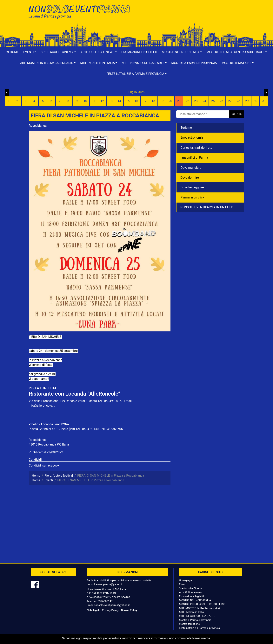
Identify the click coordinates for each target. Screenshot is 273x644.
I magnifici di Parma (194, 158)
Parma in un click (192, 197)
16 (136, 101)
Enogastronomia (192, 138)
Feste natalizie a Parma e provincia (199, 628)
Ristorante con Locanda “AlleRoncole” (75, 394)
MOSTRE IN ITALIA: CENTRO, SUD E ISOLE (204, 604)
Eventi (183, 584)
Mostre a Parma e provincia (194, 63)
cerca (237, 114)
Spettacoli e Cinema (191, 588)
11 (94, 101)
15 (128, 101)
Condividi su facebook (44, 465)
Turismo (186, 128)
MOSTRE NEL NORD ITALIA (195, 600)
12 (102, 101)
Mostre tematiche (189, 624)
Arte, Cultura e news (191, 592)
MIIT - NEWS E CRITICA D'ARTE (197, 616)
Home (12, 52)
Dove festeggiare (192, 187)
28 (238, 101)
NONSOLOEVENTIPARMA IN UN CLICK (207, 207)
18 (153, 101)
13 (111, 101)
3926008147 (105, 601)
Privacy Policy (110, 610)
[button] (30, 52)
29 (247, 101)
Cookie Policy (129, 610)
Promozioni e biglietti (139, 52)
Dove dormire (190, 178)
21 (179, 101)
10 (85, 101)
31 (264, 101)
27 (230, 101)
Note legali (93, 610)
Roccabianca (38, 126)
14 (119, 101)
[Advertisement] (192, 16)
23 (196, 101)
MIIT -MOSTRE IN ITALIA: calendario (200, 608)
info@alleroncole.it (42, 406)
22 (187, 101)
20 (170, 101)
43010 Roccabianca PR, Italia (49, 444)
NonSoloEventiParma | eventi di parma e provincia (81, 11)
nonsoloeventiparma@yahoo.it (105, 584)
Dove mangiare (191, 168)
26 (221, 101)
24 (204, 101)
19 (162, 101)
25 (213, 101)
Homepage (185, 580)
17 (145, 101)
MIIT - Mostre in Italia (191, 612)
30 (255, 101)
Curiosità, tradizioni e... (196, 148)
